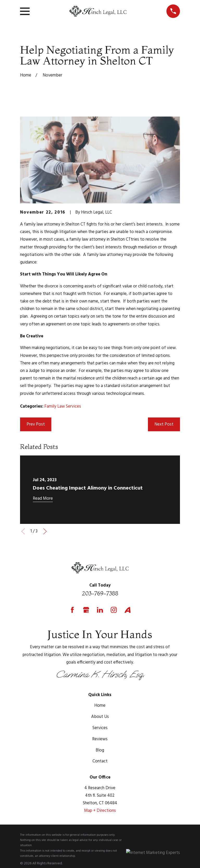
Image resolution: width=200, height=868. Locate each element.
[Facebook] (72, 610)
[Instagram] (114, 610)
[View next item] (45, 531)
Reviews (100, 739)
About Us (100, 717)
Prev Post (36, 424)
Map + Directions (100, 811)
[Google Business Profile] (86, 610)
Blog (100, 750)
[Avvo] (127, 610)
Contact (100, 761)
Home (100, 706)
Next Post (164, 424)
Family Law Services (63, 406)
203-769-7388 (100, 593)
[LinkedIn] (100, 610)
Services (100, 728)
